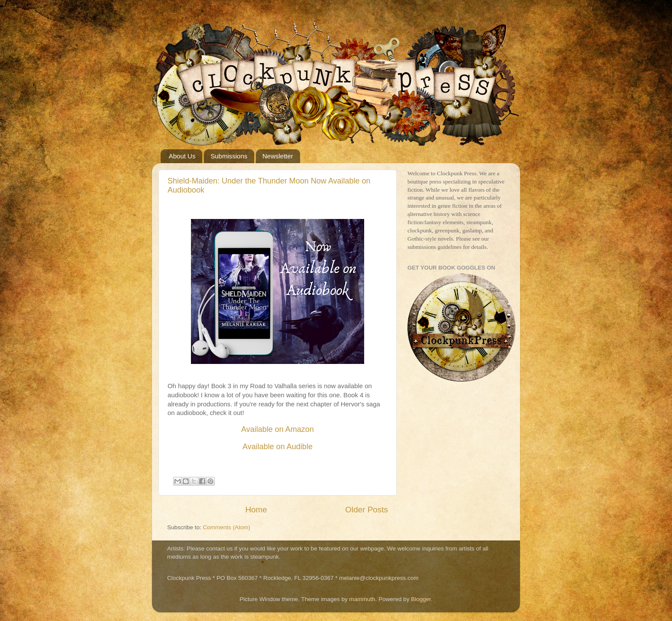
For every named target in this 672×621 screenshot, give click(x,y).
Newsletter (278, 156)
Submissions (229, 156)
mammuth (362, 599)
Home (256, 510)
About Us (182, 156)
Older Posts (367, 510)
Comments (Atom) (227, 527)
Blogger (421, 599)
